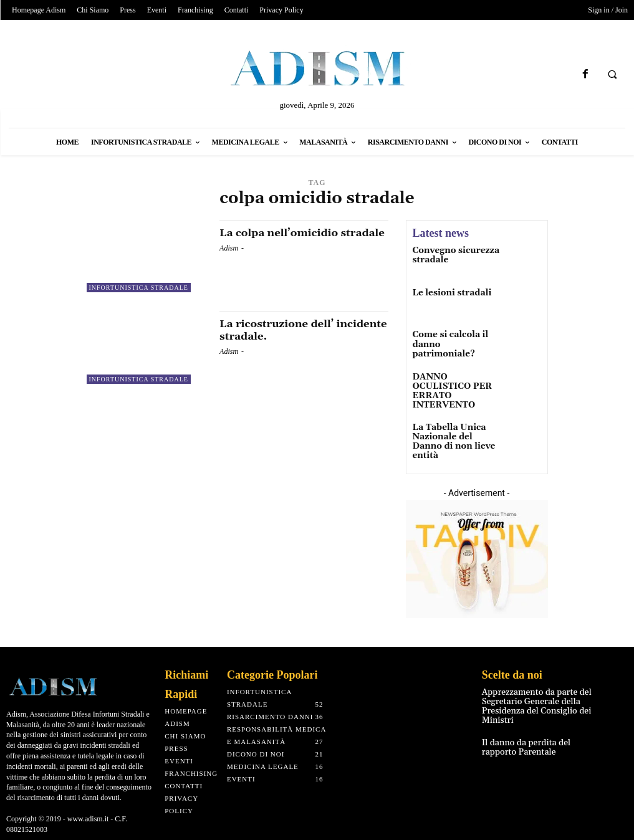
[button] (612, 75)
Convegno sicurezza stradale (451, 255)
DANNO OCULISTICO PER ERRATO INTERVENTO (454, 387)
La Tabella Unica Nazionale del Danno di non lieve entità (453, 430)
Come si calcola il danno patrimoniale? (453, 340)
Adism (229, 260)
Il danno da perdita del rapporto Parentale (536, 730)
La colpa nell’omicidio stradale (283, 239)
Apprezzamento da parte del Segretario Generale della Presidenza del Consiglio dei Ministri (530, 692)
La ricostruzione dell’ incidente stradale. (281, 330)
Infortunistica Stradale (139, 288)
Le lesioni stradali (447, 294)
